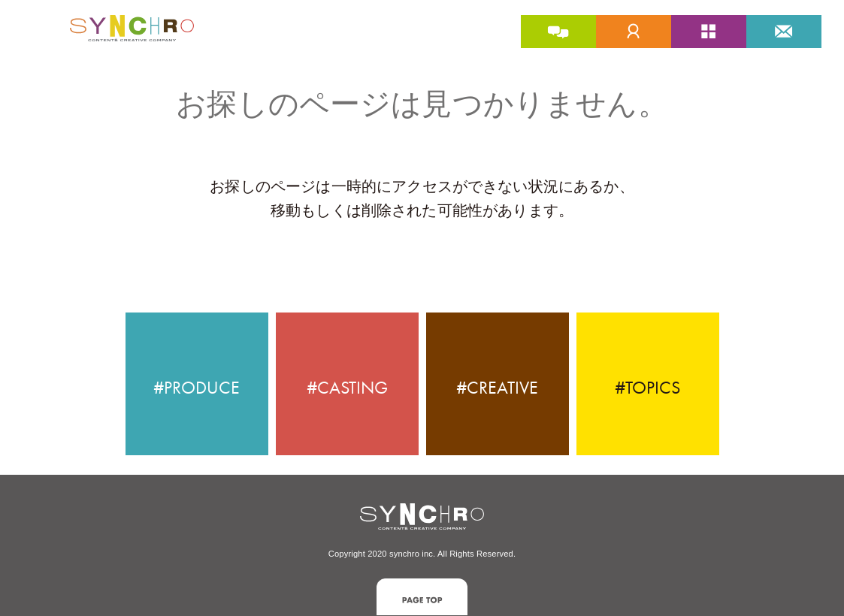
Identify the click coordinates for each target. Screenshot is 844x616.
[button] (422, 597)
